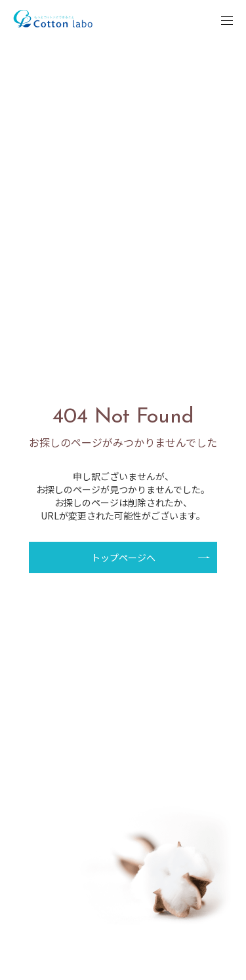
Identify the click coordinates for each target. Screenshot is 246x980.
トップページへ (123, 557)
